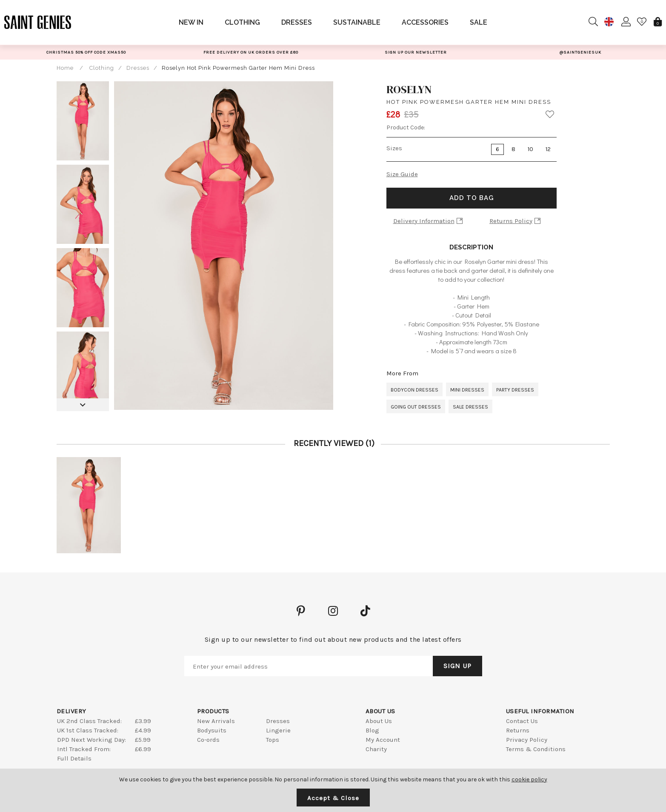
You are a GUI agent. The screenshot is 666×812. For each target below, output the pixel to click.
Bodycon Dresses (414, 390)
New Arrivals (216, 721)
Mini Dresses (467, 390)
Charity (376, 749)
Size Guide (402, 174)
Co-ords (208, 740)
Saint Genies (38, 22)
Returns (518, 730)
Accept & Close (333, 798)
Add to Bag (472, 198)
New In (191, 22)
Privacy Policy (527, 740)
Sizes (394, 148)
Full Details (74, 758)
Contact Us (522, 721)
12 (548, 149)
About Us (379, 721)
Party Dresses (515, 390)
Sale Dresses (470, 407)
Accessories (425, 22)
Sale (479, 22)
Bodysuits (212, 730)
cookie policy (529, 779)
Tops (273, 740)
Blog (372, 730)
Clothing (242, 22)
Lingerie (278, 730)
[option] (86, 52)
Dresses (297, 22)
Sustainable (357, 22)
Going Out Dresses (416, 407)
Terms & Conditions (536, 749)
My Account (383, 740)
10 (530, 149)
